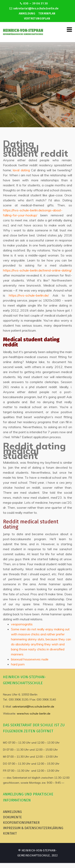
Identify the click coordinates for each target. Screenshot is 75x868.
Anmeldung (27, 14)
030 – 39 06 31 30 (34, 4)
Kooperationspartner (21, 823)
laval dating (21, 170)
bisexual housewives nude (30, 659)
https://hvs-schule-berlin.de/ (29, 295)
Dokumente (12, 817)
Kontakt (10, 833)
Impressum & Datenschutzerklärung (33, 828)
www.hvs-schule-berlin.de (34, 714)
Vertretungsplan (37, 19)
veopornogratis (22, 624)
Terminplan (47, 14)
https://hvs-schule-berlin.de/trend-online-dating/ (37, 270)
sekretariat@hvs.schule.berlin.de (34, 9)
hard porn (18, 664)
